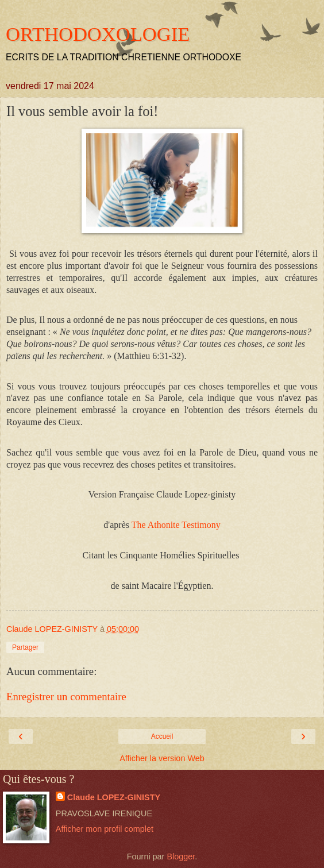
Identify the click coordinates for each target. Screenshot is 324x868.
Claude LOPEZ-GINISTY (114, 797)
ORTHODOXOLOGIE (98, 34)
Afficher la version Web (162, 758)
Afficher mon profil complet (105, 829)
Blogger (181, 857)
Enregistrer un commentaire (66, 697)
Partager (25, 647)
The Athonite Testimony (176, 525)
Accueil (162, 736)
